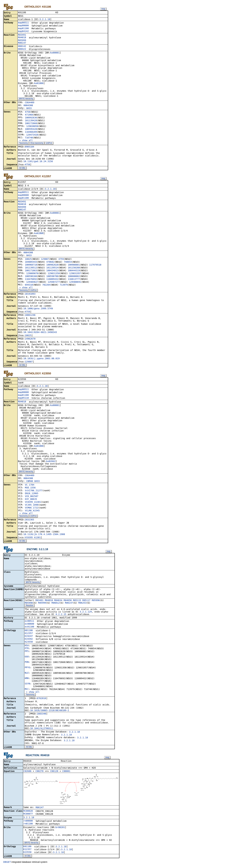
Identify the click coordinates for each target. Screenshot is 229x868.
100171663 (31, 271)
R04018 (22, 38)
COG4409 (29, 103)
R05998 (29, 604)
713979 (64, 285)
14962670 (30, 339)
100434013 (52, 271)
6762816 (41, 700)
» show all (25, 141)
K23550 (29, 643)
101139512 (31, 268)
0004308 (28, 106)
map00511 (23, 23)
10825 (28, 260)
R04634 (58, 602)
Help (103, 9)
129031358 (54, 274)
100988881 (74, 265)
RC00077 (28, 815)
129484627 (32, 283)
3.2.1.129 (86, 613)
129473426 (32, 135)
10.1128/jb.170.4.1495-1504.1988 (44, 535)
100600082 (74, 277)
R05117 (86, 602)
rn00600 (28, 822)
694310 (29, 285)
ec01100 (29, 628)
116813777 (74, 280)
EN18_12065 (31, 494)
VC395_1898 (31, 506)
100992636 (31, 118)
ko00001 (55, 53)
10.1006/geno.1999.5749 (38, 309)
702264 (46, 285)
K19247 (29, 637)
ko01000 (39, 84)
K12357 (29, 634)
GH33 (29, 108)
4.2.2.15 (61, 616)
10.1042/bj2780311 (41, 730)
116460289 (31, 132)
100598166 (31, 277)
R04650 (68, 602)
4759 (61, 260)
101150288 (74, 268)
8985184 (29, 147)
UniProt (49, 143)
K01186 (29, 632)
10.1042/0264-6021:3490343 (40, 333)
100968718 (31, 265)
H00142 (22, 46)
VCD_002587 (31, 497)
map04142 (23, 31)
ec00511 (29, 622)
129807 (45, 260)
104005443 (31, 262)
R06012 (56, 604)
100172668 (31, 124)
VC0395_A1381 (33, 503)
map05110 (23, 399)
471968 (29, 115)
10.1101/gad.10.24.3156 (38, 162)
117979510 (95, 265)
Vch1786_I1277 (34, 491)
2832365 (29, 521)
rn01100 (28, 825)
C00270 (40, 773)
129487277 (54, 283)
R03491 (22, 35)
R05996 (96, 602)
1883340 (41, 715)
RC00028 (28, 812)
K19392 (29, 640)
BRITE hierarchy (26, 99)
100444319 (74, 271)
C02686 (27, 773)
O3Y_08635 (31, 500)
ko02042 (51, 462)
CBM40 (30, 482)
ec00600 (29, 625)
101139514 (52, 268)
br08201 (60, 829)
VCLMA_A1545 (32, 511)
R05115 (77, 602)
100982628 (52, 265)
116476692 (31, 280)
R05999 (22, 41)
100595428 (31, 129)
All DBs (22, 168)
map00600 (23, 26)
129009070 (32, 274)
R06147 (22, 43)
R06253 (82, 604)
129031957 (75, 274)
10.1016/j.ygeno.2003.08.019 (42, 359)
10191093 (30, 294)
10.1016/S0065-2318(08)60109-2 (49, 712)
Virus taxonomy (37, 143)
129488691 (75, 283)
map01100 (23, 29)
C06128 (54, 773)
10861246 (30, 316)
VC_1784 (29, 486)
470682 (50, 262)
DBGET (7, 864)
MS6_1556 (30, 489)
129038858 (32, 126)
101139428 (31, 121)
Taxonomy (23, 143)
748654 (68, 262)
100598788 (52, 277)
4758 (28, 112)
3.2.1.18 (45, 20)
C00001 (66, 773)
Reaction (29, 607)
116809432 (52, 280)
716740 (29, 138)
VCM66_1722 (31, 509)
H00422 (22, 49)
